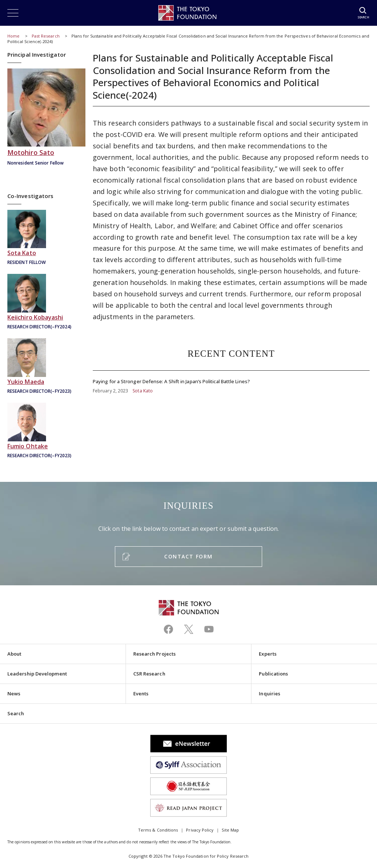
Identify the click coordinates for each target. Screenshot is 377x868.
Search (16, 713)
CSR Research (149, 674)
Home (13, 36)
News (14, 694)
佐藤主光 (46, 118)
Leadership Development (37, 674)
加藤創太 (46, 238)
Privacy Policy (200, 830)
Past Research (46, 36)
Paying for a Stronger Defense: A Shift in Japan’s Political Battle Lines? (231, 382)
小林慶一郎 (46, 302)
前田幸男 (46, 367)
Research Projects (154, 654)
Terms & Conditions (158, 830)
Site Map (230, 830)
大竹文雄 (46, 431)
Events (141, 694)
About (14, 654)
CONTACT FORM (188, 556)
